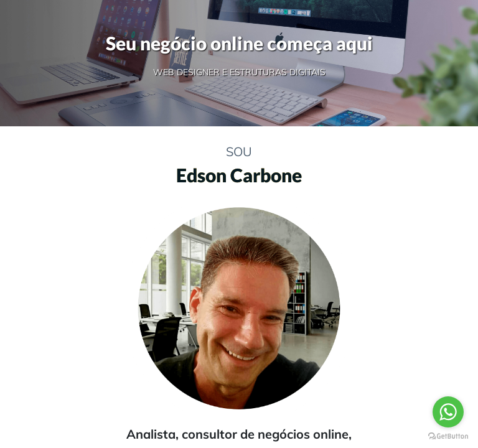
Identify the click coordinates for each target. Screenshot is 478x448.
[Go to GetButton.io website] (448, 436)
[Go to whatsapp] (448, 412)
